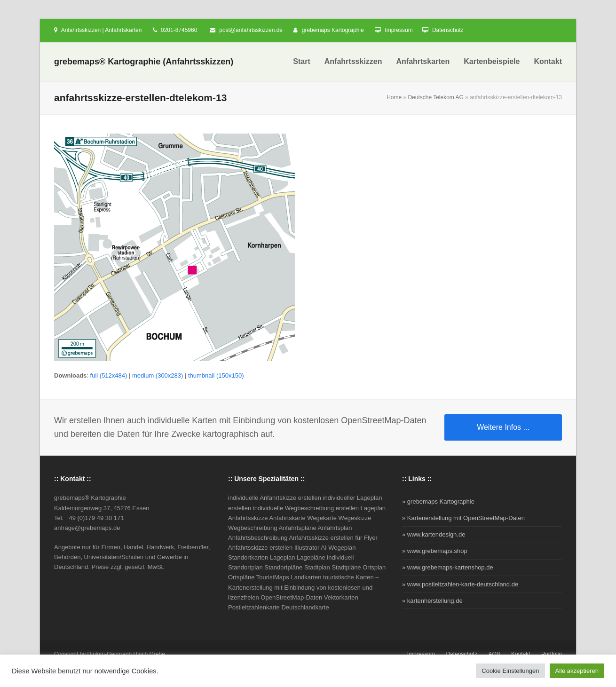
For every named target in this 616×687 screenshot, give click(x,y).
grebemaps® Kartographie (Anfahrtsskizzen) (144, 62)
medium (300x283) (158, 375)
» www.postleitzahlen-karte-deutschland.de (460, 584)
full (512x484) (109, 375)
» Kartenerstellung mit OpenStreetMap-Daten (463, 518)
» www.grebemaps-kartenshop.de (448, 567)
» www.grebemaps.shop (435, 551)
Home (394, 97)
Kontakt (521, 654)
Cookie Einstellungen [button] (510, 671)
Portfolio (552, 654)
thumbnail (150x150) (216, 375)
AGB (494, 654)
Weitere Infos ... (503, 427)
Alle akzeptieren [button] (577, 671)
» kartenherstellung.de (432, 601)
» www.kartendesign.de (434, 534)
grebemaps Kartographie (333, 30)
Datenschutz (448, 30)
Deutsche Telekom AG (435, 97)
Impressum (399, 30)
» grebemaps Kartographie (438, 501)
